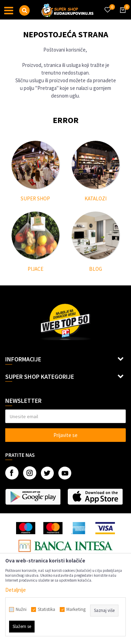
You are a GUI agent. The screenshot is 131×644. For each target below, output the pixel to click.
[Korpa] (122, 16)
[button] (24, 10)
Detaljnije (16, 590)
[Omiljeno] (107, 6)
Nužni (21, 609)
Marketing (76, 609)
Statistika (46, 609)
